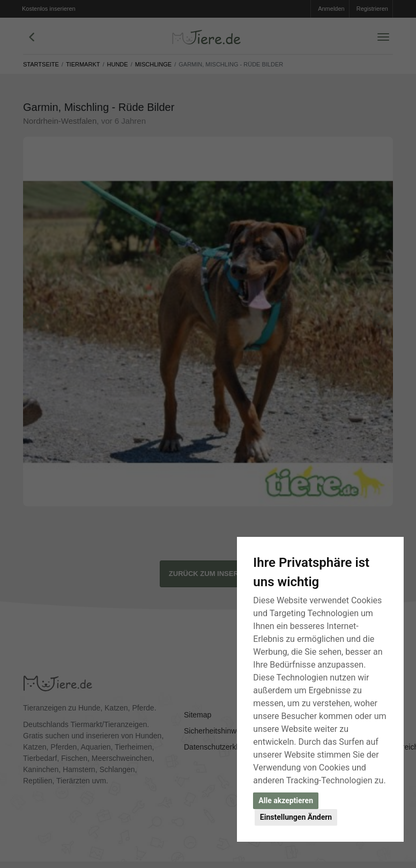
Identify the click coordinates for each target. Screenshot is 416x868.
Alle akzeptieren (286, 800)
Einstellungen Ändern (296, 817)
